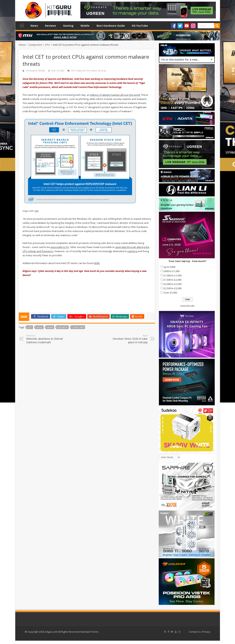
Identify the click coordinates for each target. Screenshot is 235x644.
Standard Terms (89, 632)
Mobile (85, 26)
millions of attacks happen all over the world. (115, 95)
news (50, 327)
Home (22, 25)
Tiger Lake (78, 327)
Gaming (68, 26)
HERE (97, 263)
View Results (187, 306)
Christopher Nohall (35, 71)
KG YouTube (140, 26)
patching (132, 251)
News (34, 26)
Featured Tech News (86, 71)
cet (30, 327)
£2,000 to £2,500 (172, 284)
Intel (37, 211)
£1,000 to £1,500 (172, 275)
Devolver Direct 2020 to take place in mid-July (128, 339)
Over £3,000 (170, 293)
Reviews (51, 26)
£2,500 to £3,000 (172, 288)
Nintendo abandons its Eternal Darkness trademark (45, 339)
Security (102, 71)
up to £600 (169, 267)
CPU (47, 45)
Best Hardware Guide (111, 26)
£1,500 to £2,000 (172, 280)
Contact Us (195, 632)
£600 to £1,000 (172, 271)
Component (35, 45)
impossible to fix (60, 247)
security (63, 327)
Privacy (206, 632)
